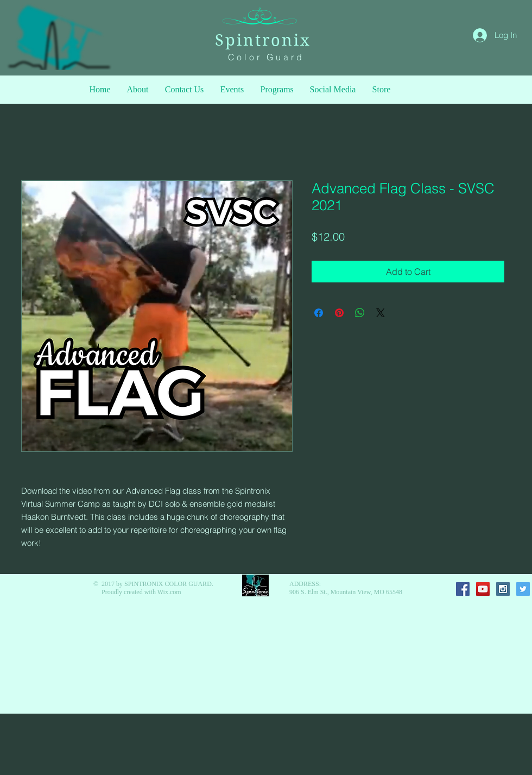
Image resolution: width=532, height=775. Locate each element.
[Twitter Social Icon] (523, 589)
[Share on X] (381, 313)
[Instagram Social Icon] (503, 589)
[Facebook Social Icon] (463, 589)
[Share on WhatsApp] (360, 313)
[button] (277, 90)
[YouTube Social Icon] (483, 589)
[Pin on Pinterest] (339, 313)
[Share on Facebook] (319, 313)
